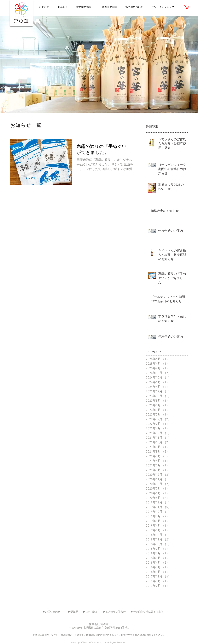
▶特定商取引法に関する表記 (147, 612)
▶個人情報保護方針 (114, 612)
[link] (187, 7)
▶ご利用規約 (90, 612)
